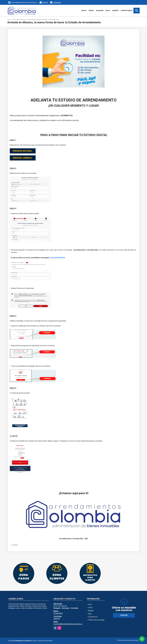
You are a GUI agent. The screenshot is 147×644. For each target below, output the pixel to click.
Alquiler (100, 11)
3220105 (45, 2)
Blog (108, 11)
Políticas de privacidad (96, 620)
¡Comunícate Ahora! (58, 258)
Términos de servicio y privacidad (128, 640)
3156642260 (57, 2)
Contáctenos (127, 11)
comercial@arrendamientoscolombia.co (68, 624)
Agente (115, 11)
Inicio (84, 11)
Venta (91, 11)
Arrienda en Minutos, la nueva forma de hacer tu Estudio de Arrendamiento (36, 19)
